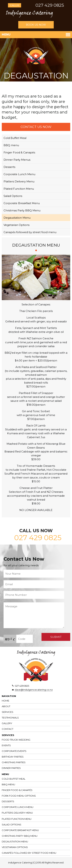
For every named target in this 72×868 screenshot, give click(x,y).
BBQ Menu (8, 784)
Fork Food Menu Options (19, 796)
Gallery (7, 723)
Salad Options (13, 196)
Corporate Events (14, 751)
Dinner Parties (11, 768)
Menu (6, 35)
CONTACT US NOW (36, 127)
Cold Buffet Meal (15, 138)
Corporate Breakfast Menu (22, 203)
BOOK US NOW (36, 25)
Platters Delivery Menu (19, 181)
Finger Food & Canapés (19, 152)
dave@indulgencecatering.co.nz (34, 690)
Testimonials (10, 718)
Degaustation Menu (17, 218)
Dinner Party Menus (17, 160)
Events (6, 745)
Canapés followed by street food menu (30, 232)
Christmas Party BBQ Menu (22, 210)
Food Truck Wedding (16, 740)
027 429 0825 (50, 5)
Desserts (9, 167)
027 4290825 (22, 686)
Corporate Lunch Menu (19, 174)
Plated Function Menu (19, 189)
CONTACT (8, 729)
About (6, 706)
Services (8, 712)
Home (5, 701)
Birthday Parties (13, 757)
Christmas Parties (14, 762)
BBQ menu (11, 145)
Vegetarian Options (16, 225)
